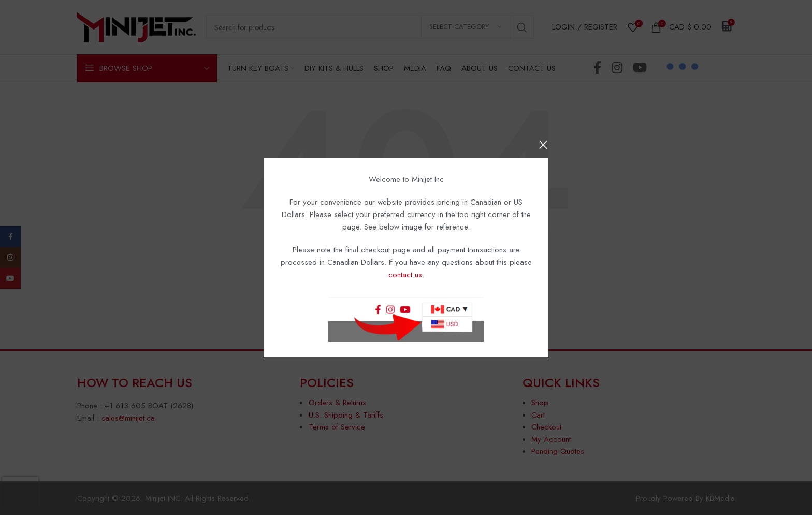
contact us (405, 275)
